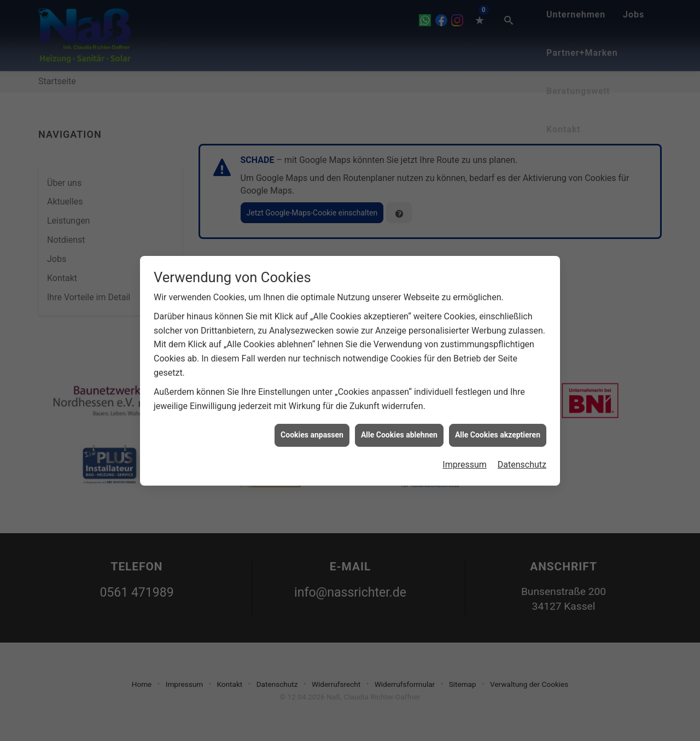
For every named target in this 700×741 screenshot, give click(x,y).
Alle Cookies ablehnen (399, 422)
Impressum (465, 451)
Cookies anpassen (312, 422)
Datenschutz (522, 451)
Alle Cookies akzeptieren (498, 422)
